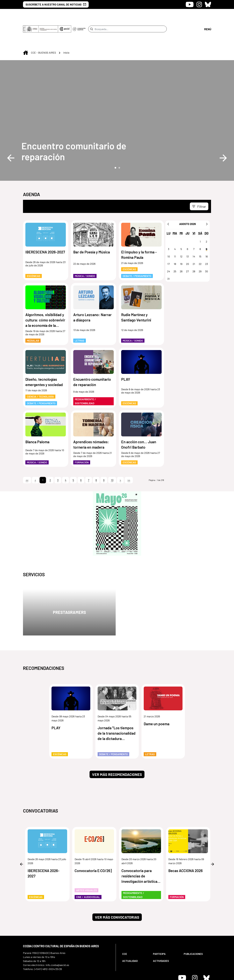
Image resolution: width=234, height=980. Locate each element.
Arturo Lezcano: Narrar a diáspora (92, 292)
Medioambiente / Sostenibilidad (85, 376)
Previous (11, 133)
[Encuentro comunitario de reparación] (78, 126)
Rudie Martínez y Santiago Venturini (136, 292)
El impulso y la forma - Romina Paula (139, 230)
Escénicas (34, 251)
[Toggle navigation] (199, 181)
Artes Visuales (86, 865)
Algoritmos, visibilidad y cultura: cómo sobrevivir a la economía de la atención (45, 295)
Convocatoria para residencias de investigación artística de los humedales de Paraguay (139, 851)
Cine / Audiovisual (88, 872)
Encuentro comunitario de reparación (74, 126)
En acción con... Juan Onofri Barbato (139, 420)
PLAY (126, 354)
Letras (80, 316)
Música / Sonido (85, 251)
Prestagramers (69, 587)
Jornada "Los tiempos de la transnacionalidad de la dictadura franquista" (117, 708)
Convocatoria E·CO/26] (93, 846)
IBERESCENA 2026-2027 (45, 227)
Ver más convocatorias (117, 892)
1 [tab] (115, 143)
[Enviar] (92, 17)
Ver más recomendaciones (117, 750)
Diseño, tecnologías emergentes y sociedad (44, 357)
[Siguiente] (207, 199)
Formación (82, 437)
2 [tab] (119, 143)
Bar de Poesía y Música (92, 227)
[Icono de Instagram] (199, 4)
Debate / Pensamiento (137, 251)
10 (112, 455)
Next (223, 133)
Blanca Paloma (37, 417)
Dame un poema (157, 699)
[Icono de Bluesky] (208, 4)
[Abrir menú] (208, 16)
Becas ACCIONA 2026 (185, 846)
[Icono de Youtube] (190, 4)
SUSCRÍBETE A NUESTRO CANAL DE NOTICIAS (56, 4)
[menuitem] (135, 929)
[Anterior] (168, 199)
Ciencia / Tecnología (40, 372)
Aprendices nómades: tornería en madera (91, 420)
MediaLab (33, 316)
